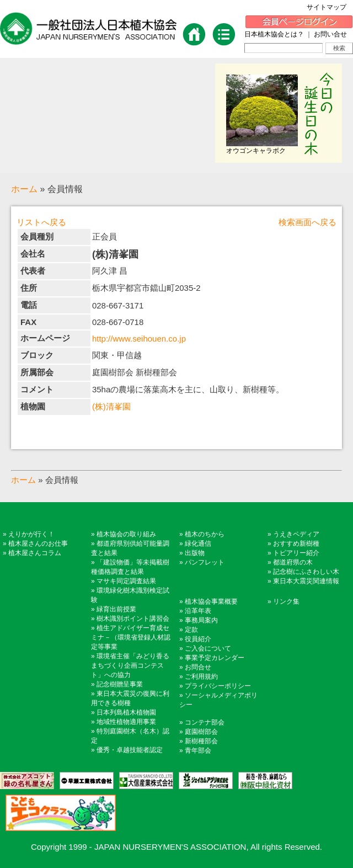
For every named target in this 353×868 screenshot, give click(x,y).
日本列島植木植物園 (126, 712)
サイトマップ (330, 7)
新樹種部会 (201, 741)
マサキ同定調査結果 (126, 581)
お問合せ (198, 667)
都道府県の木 (293, 562)
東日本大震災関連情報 (306, 581)
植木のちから (205, 534)
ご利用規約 (201, 677)
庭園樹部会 (201, 732)
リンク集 (286, 601)
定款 (191, 630)
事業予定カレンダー (215, 658)
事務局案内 (201, 620)
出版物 (195, 553)
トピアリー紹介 (296, 553)
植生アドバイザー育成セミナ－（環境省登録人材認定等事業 (131, 637)
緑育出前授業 (116, 609)
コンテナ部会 (205, 722)
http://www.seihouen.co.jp (139, 339)
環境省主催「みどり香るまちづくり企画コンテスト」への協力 (130, 665)
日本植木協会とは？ (274, 34)
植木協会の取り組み (126, 534)
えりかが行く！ (31, 534)
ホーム (24, 189)
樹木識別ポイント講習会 (133, 619)
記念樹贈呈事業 (120, 684)
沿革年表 (198, 611)
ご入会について (208, 648)
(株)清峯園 (111, 406)
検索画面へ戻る (307, 222)
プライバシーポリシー (218, 686)
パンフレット (205, 562)
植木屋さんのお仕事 (38, 544)
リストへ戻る (41, 222)
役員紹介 (198, 639)
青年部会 (198, 750)
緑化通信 (198, 544)
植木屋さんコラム (35, 553)
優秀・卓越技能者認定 (130, 750)
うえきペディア (296, 534)
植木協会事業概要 (211, 601)
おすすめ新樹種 (296, 544)
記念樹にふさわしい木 (306, 572)
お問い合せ (330, 34)
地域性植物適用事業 (126, 722)
